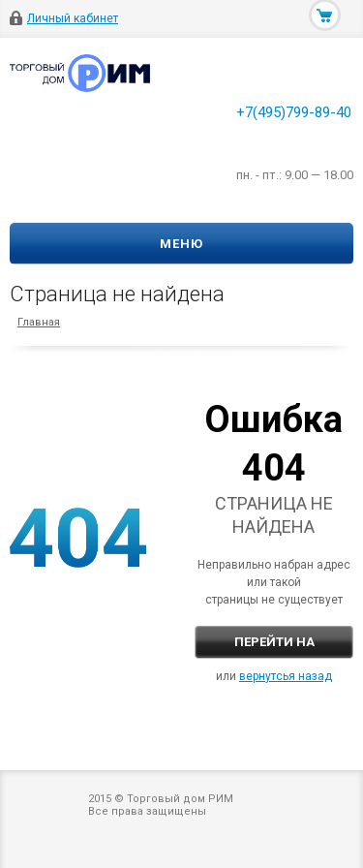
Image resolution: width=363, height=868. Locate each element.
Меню (181, 244)
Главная (39, 322)
